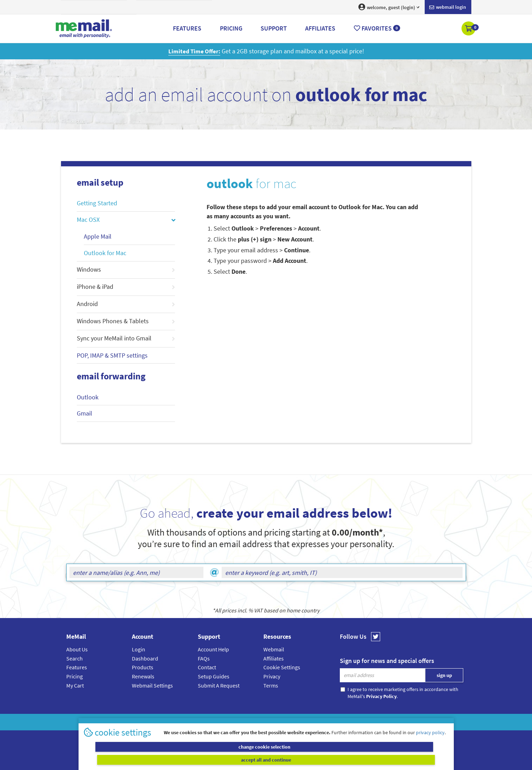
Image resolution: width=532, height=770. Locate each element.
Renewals (143, 676)
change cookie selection (174, 759)
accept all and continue (358, 759)
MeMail (220, 722)
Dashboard (145, 658)
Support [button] (274, 28)
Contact (207, 667)
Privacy (272, 676)
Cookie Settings (282, 667)
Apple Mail (98, 236)
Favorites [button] (377, 28)
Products (143, 667)
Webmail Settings (152, 685)
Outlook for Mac (105, 253)
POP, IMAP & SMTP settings (112, 355)
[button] (469, 29)
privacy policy (430, 745)
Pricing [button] (231, 28)
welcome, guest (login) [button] (389, 7)
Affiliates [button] (320, 28)
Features (77, 667)
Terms (271, 685)
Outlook (88, 397)
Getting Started (97, 203)
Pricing (75, 676)
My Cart (75, 685)
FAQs (204, 658)
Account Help (213, 649)
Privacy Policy (282, 722)
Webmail (274, 649)
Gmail (85, 413)
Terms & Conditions (314, 722)
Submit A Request (219, 685)
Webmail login (448, 7)
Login (139, 649)
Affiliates (274, 658)
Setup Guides (214, 676)
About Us (77, 649)
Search (75, 658)
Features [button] (187, 28)
